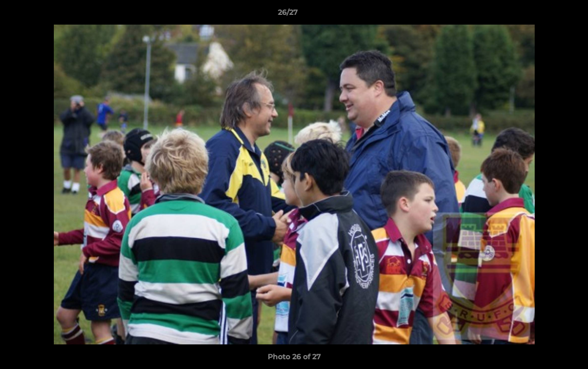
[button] (545, 15)
